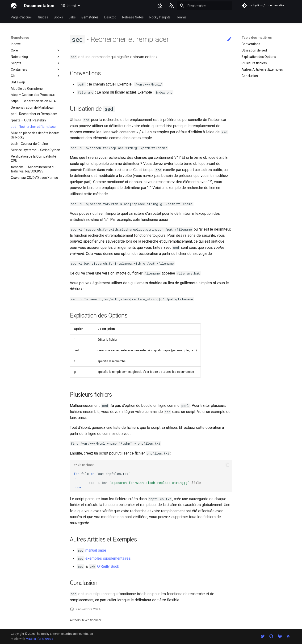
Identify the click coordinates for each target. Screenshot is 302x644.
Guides (43, 17)
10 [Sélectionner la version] (68, 6)
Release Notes (133, 17)
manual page (96, 550)
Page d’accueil (22, 17)
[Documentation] (14, 6)
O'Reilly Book (108, 566)
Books (58, 17)
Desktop (110, 17)
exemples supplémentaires (108, 558)
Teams (181, 17)
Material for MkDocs (39, 639)
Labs (72, 17)
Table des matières (257, 38)
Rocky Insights (160, 17)
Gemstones (90, 17)
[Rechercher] (205, 6)
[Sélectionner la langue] (171, 6)
